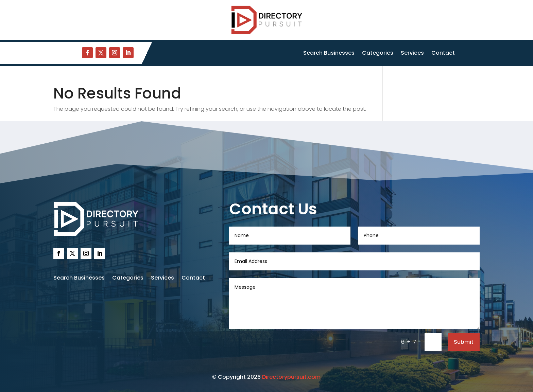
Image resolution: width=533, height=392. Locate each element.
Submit (464, 342)
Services (412, 54)
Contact (443, 54)
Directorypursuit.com (291, 377)
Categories (378, 54)
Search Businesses (329, 54)
